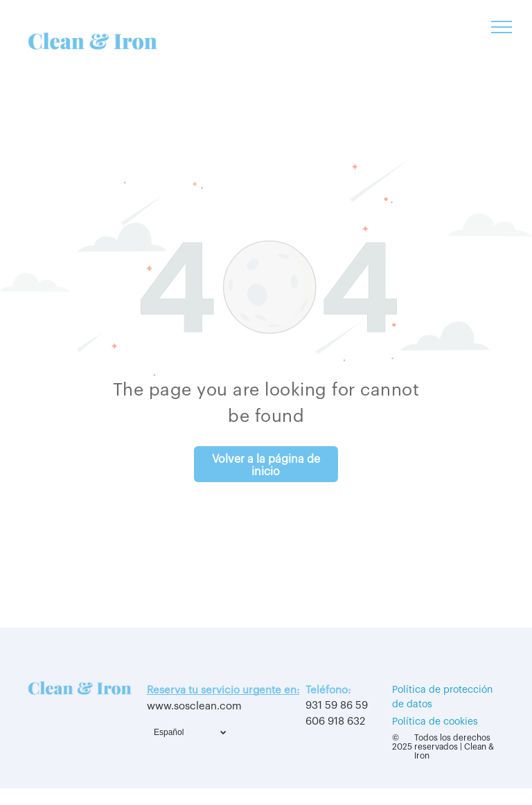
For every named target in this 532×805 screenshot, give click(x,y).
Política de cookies (435, 722)
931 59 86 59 (337, 706)
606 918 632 (335, 722)
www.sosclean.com (194, 706)
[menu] (502, 27)
